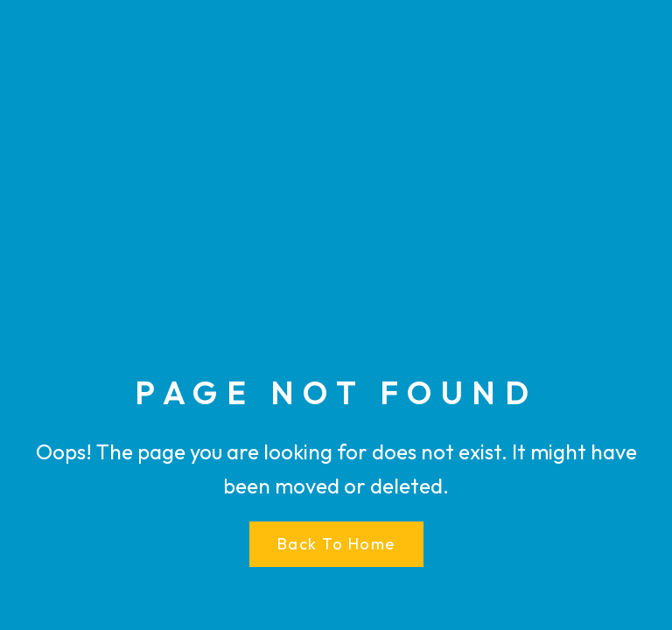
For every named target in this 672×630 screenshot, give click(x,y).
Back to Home (336, 544)
